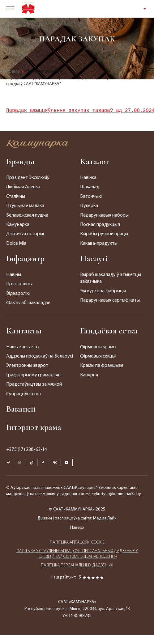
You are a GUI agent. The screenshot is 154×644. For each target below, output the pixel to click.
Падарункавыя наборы (104, 215)
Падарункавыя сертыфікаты (110, 300)
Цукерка (89, 206)
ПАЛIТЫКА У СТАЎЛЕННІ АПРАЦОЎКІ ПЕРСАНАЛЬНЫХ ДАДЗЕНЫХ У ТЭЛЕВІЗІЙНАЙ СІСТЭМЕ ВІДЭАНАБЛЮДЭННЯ (77, 554)
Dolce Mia (16, 244)
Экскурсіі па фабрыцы (103, 291)
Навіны (14, 275)
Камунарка (18, 225)
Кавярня (89, 375)
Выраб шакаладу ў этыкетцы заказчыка (111, 278)
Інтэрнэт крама (34, 427)
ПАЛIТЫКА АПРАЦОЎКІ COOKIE (77, 542)
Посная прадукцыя (100, 225)
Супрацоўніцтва (24, 394)
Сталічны (16, 197)
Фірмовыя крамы (98, 347)
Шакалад (90, 187)
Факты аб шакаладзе (28, 303)
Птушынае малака (25, 206)
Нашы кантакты (23, 347)
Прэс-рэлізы (19, 284)
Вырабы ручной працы (104, 234)
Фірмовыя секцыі (98, 356)
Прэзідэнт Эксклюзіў (28, 178)
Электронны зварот (27, 366)
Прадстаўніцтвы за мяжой (34, 384)
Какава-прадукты (99, 244)
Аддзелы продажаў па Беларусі (40, 356)
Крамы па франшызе (102, 366)
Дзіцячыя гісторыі (25, 234)
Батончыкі (91, 197)
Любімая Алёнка (23, 187)
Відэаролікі (18, 294)
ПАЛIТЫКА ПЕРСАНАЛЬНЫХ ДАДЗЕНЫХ (77, 565)
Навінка (88, 178)
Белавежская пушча (27, 215)
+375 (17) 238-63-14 (27, 450)
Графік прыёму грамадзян (33, 375)
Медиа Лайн (105, 518)
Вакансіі (21, 409)
